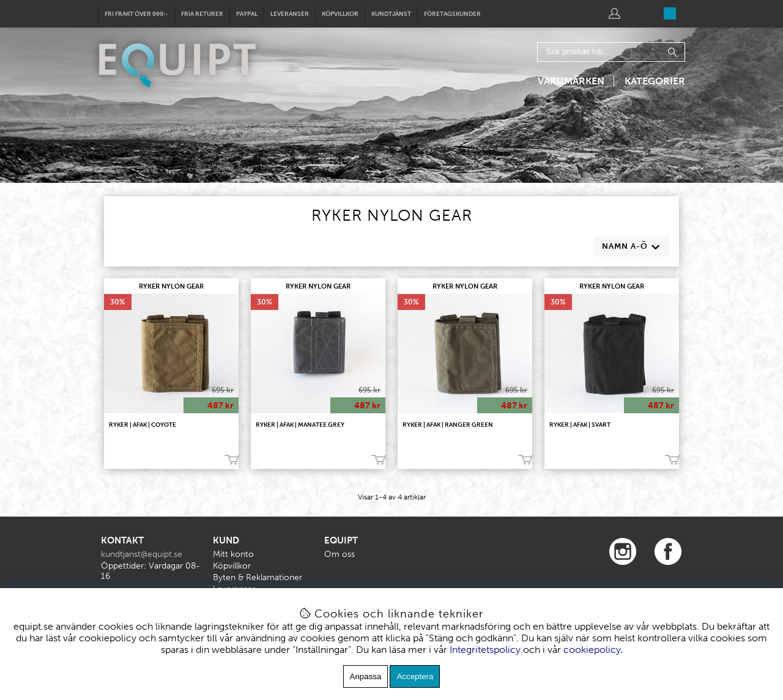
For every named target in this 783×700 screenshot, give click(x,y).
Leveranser (290, 14)
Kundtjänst (391, 14)
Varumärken (571, 81)
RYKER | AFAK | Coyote (143, 425)
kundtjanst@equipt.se (142, 554)
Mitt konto (233, 554)
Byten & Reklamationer (258, 577)
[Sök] (611, 52)
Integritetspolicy (485, 650)
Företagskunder (452, 14)
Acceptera (415, 676)
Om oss (340, 554)
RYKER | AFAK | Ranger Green (448, 425)
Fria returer (202, 14)
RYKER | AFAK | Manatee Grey (300, 425)
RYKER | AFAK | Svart (580, 425)
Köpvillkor (340, 14)
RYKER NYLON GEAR (171, 286)
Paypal (247, 14)
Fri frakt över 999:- (136, 14)
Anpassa (366, 676)
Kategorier (655, 81)
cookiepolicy (592, 650)
